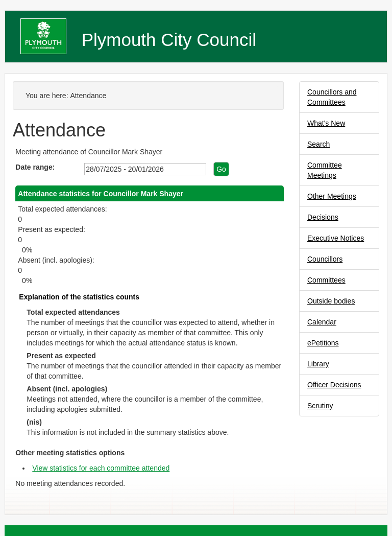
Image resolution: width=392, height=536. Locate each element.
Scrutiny (320, 406)
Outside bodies (331, 301)
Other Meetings (332, 196)
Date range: (35, 167)
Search (318, 144)
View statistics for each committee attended (101, 468)
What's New (326, 123)
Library (318, 364)
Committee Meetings (325, 170)
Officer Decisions (334, 385)
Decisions (323, 217)
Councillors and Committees (332, 97)
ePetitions (323, 343)
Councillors (325, 259)
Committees (326, 280)
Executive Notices (336, 238)
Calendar (322, 322)
